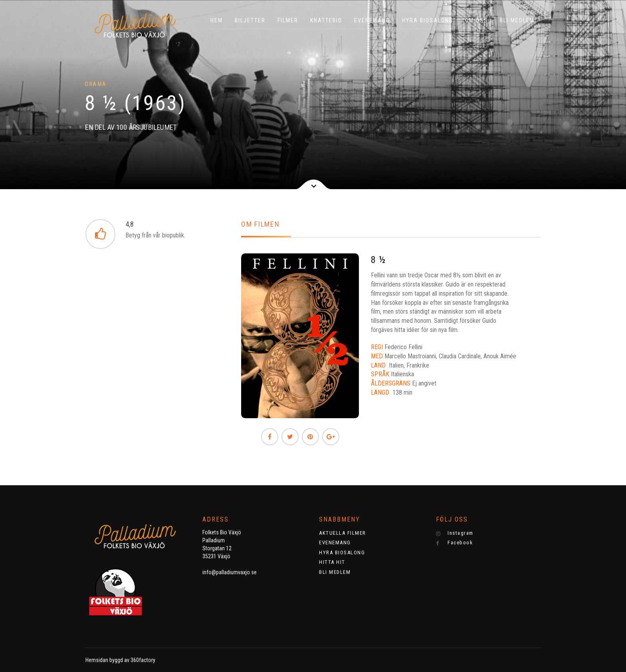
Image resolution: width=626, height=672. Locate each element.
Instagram (455, 533)
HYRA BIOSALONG (428, 20)
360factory (143, 660)
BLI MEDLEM (517, 20)
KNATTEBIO (326, 20)
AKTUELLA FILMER (343, 533)
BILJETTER (250, 20)
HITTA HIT (332, 562)
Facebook (455, 543)
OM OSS (476, 20)
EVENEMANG (372, 20)
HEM (217, 20)
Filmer (288, 20)
